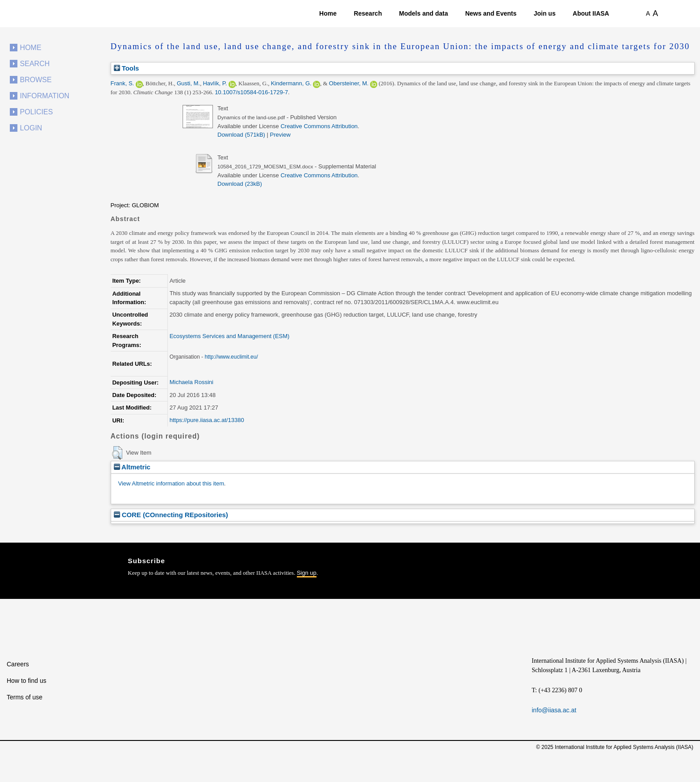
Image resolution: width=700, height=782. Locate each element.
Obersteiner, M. (349, 83)
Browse (36, 80)
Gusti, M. (188, 83)
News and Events (491, 13)
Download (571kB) (241, 135)
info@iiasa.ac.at (554, 710)
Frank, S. (123, 83)
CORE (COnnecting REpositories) (171, 515)
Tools (127, 68)
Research (368, 13)
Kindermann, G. (291, 83)
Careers (18, 664)
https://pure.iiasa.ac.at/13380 (207, 420)
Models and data (424, 13)
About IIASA (591, 13)
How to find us (27, 681)
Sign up (307, 573)
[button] (117, 453)
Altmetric (132, 467)
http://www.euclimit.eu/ (231, 357)
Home (328, 13)
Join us (544, 13)
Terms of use (25, 697)
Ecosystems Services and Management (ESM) (230, 336)
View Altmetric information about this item (171, 483)
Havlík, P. (215, 83)
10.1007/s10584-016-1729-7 (251, 92)
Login (31, 128)
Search (35, 64)
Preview (280, 135)
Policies (37, 112)
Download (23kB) (240, 184)
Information (45, 96)
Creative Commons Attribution (319, 126)
